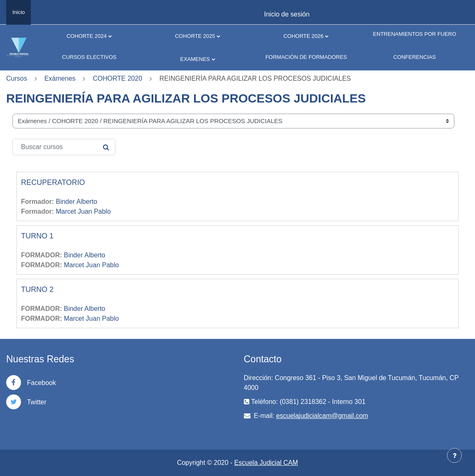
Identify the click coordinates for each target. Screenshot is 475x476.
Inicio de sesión (287, 14)
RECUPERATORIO (53, 182)
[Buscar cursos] (64, 147)
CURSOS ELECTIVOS (89, 57)
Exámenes (60, 78)
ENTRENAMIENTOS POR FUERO (414, 34)
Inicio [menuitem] (19, 12)
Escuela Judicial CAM (266, 463)
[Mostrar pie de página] (454, 455)
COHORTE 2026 (303, 36)
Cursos (17, 78)
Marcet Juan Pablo (83, 211)
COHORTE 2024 (86, 36)
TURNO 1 (37, 236)
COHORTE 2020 (117, 78)
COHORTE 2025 (195, 36)
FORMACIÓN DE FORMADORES (306, 57)
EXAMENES (195, 59)
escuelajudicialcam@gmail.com (322, 416)
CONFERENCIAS (415, 57)
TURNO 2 (37, 289)
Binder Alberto (76, 202)
